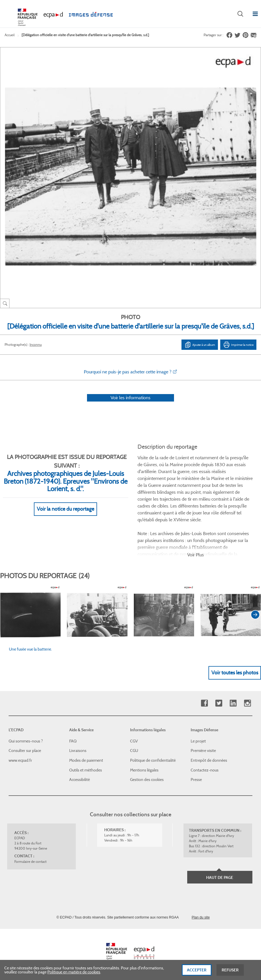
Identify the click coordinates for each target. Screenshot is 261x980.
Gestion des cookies (147, 780)
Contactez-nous (205, 770)
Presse (196, 780)
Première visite (203, 751)
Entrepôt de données (209, 760)
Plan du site (201, 917)
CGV (134, 741)
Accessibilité (80, 780)
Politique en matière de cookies (74, 975)
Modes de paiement (86, 760)
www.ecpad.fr (20, 760)
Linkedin (233, 703)
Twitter (219, 703)
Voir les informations (130, 398)
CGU (134, 751)
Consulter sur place (25, 751)
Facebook (204, 703)
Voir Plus (196, 555)
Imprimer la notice (238, 345)
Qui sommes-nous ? (26, 741)
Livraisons (78, 751)
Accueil (10, 35)
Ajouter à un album (200, 345)
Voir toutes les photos (235, 673)
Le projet (198, 741)
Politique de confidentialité (153, 760)
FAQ (73, 741)
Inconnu (36, 345)
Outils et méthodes (86, 770)
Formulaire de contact (30, 862)
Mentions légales (144, 770)
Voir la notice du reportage (65, 509)
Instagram (247, 703)
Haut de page (220, 877)
